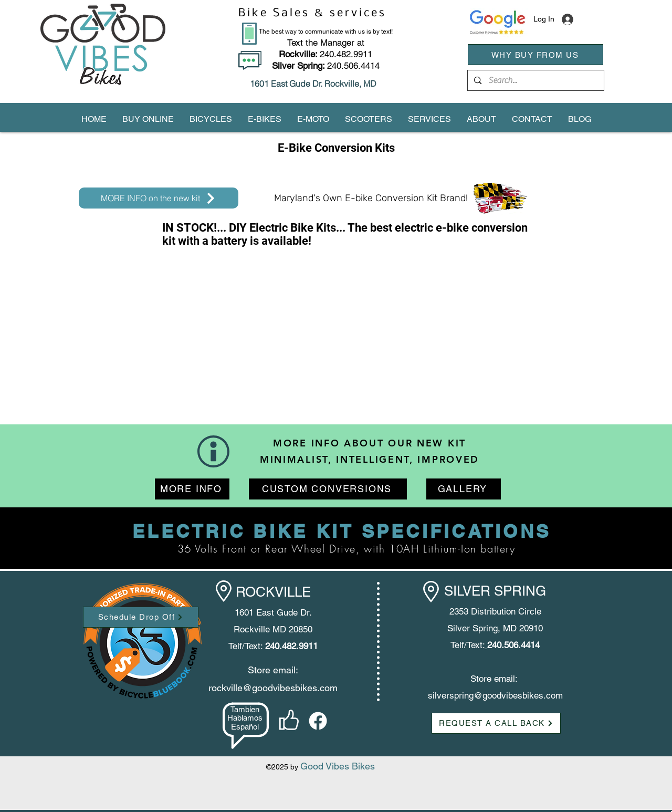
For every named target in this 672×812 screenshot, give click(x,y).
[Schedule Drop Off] (141, 617)
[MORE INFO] (192, 489)
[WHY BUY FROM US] (535, 55)
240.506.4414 (353, 66)
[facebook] (318, 721)
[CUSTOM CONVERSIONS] (328, 489)
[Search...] (535, 80)
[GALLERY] (464, 489)
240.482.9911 (325, 54)
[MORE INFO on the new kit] (159, 198)
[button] (148, 119)
